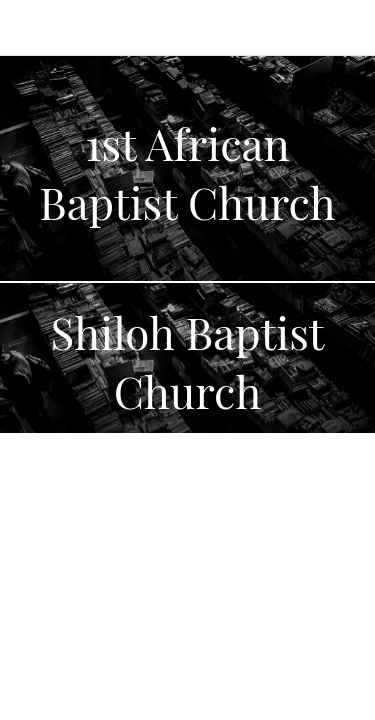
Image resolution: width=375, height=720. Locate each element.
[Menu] (28, 28)
